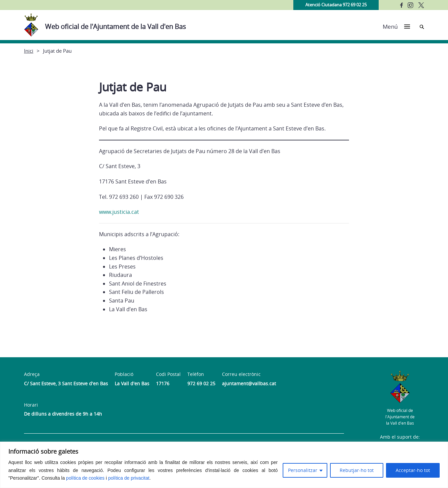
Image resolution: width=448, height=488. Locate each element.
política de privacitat (129, 478)
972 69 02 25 (201, 383)
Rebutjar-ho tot (357, 470)
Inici (29, 51)
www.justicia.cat (120, 212)
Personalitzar (303, 470)
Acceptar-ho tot (413, 470)
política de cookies (85, 478)
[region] (224, 465)
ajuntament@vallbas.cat (249, 383)
